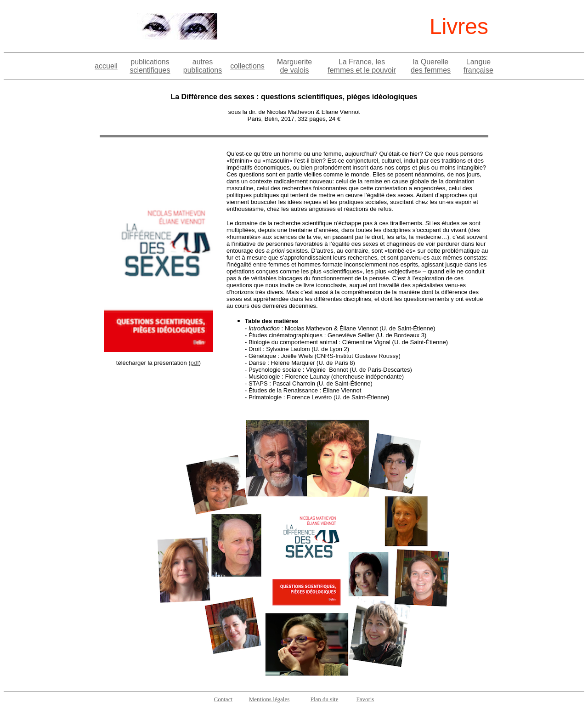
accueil (106, 66)
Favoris (365, 699)
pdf (195, 363)
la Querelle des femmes (431, 66)
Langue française (478, 66)
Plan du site (325, 699)
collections (247, 66)
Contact (223, 699)
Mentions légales (269, 699)
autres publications (203, 66)
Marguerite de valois (294, 66)
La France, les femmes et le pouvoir (362, 66)
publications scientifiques (150, 66)
